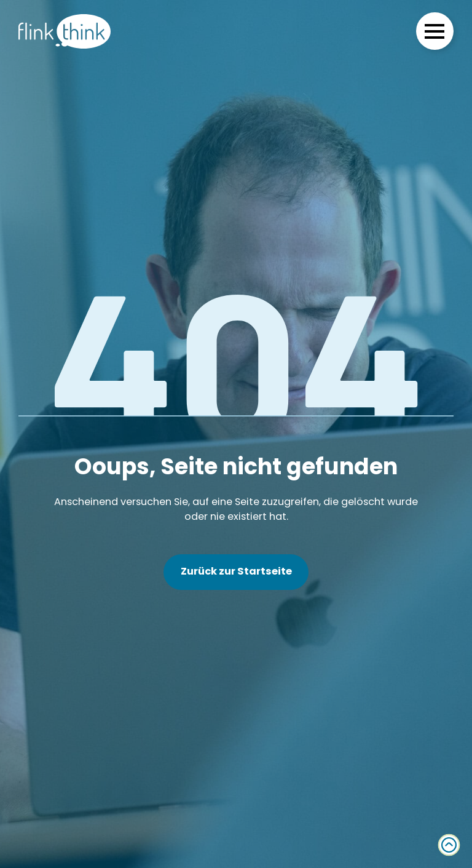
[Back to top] (449, 845)
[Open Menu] (435, 31)
